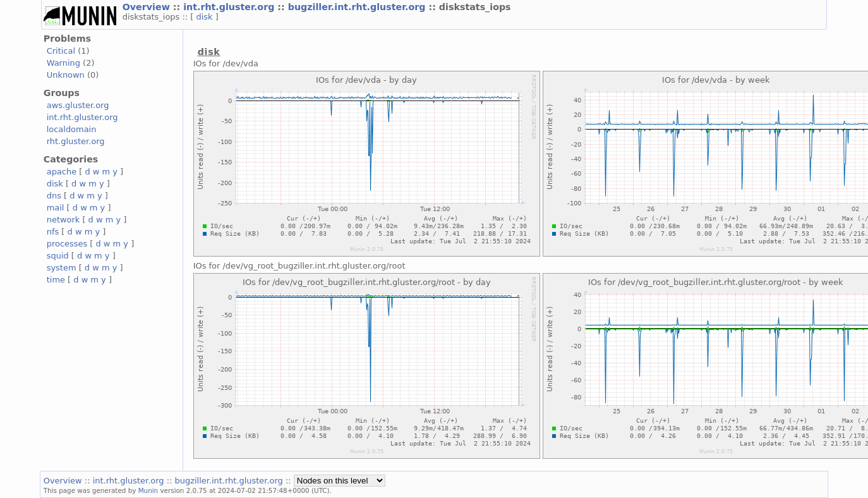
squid (58, 256)
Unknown (66, 75)
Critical (61, 51)
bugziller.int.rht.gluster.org (359, 7)
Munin (148, 490)
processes (67, 244)
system (62, 268)
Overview (148, 7)
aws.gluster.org (78, 105)
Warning (63, 63)
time (56, 280)
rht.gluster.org (76, 141)
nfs (53, 232)
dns (54, 196)
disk (205, 17)
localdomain (72, 129)
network (63, 220)
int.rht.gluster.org (230, 7)
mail (56, 208)
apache (62, 172)
